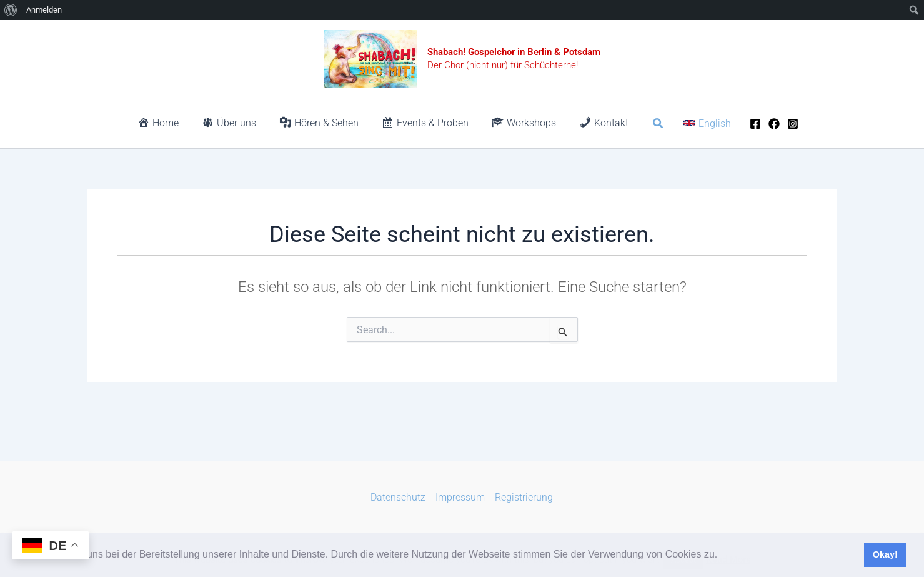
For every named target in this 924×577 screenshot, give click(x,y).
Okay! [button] (885, 554)
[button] (722, 556)
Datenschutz (398, 497)
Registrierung (524, 497)
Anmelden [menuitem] (44, 10)
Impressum (460, 497)
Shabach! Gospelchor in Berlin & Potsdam (514, 52)
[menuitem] (11, 10)
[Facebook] (745, 124)
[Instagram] (783, 124)
